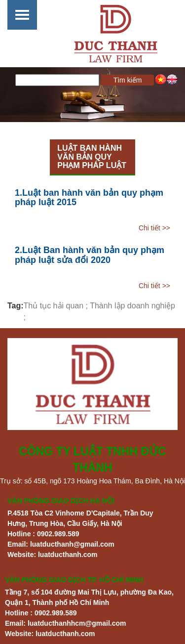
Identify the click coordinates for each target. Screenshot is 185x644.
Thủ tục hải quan (54, 306)
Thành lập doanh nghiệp (132, 306)
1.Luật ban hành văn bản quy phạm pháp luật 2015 (89, 198)
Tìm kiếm (128, 80)
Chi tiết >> (154, 228)
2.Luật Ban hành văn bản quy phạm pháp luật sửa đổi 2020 (90, 255)
